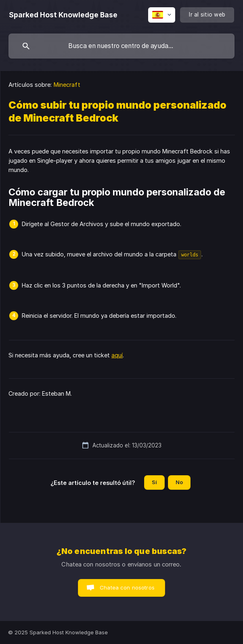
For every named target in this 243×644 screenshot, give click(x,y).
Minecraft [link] (67, 85)
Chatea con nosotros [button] (127, 587)
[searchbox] (121, 46)
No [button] (179, 482)
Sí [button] (154, 482)
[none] (63, 15)
